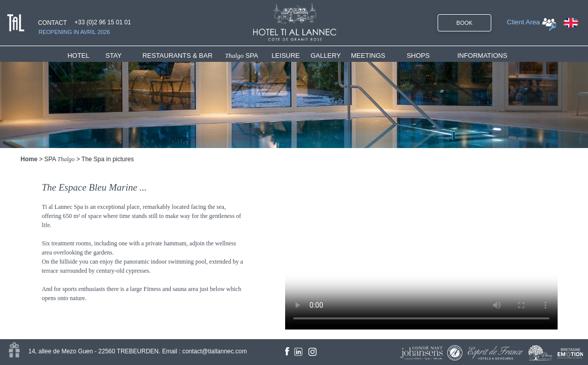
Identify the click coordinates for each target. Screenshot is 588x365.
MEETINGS (368, 56)
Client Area (523, 22)
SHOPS (418, 56)
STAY (113, 56)
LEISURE (286, 56)
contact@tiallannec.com (215, 351)
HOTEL (80, 56)
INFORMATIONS (482, 56)
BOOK (464, 23)
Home (29, 159)
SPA (242, 56)
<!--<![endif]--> (421, 243)
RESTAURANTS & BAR (177, 56)
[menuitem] (86, 56)
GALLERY (326, 56)
